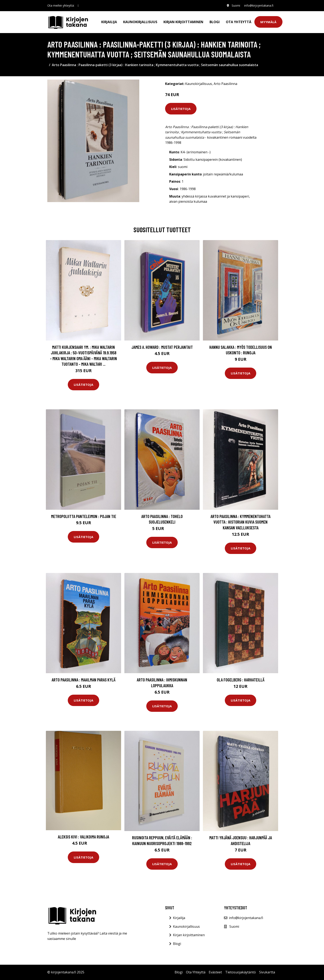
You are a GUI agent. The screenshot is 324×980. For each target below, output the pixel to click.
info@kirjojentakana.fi (259, 5)
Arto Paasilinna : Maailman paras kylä (84, 680)
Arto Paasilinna (225, 84)
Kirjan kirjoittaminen (183, 22)
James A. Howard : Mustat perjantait (162, 347)
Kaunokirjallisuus (140, 22)
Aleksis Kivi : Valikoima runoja (83, 837)
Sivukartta (267, 972)
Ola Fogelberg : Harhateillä (241, 680)
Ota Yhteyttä (239, 22)
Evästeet (215, 972)
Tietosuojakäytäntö (241, 972)
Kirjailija (109, 22)
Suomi (236, 5)
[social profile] (78, 6)
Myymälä (268, 22)
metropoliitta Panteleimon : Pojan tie (84, 516)
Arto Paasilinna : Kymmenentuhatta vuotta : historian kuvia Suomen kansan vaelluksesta (241, 522)
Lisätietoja (181, 109)
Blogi (215, 22)
